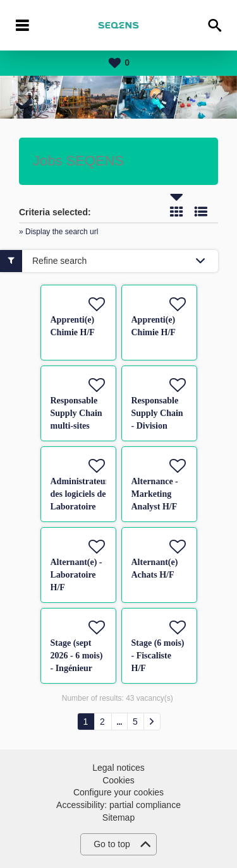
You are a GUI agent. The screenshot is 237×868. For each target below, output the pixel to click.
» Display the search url (58, 232)
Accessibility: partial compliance (118, 805)
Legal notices (118, 768)
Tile (176, 211)
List (201, 211)
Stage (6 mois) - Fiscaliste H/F (158, 656)
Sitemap (118, 817)
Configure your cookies (118, 792)
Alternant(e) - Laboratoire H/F (76, 575)
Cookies (118, 780)
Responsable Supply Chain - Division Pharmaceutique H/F (163, 426)
